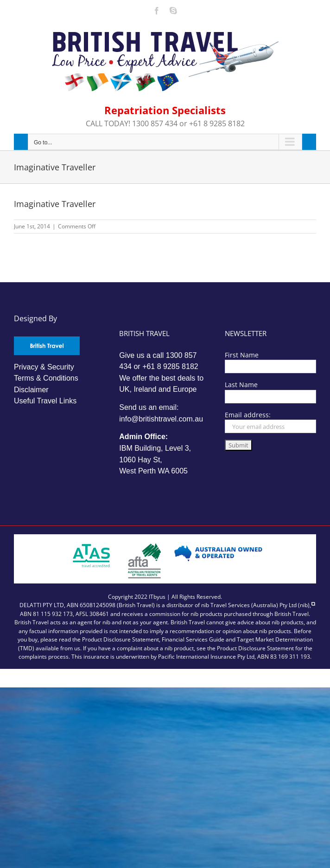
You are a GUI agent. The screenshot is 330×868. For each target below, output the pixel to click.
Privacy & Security (44, 367)
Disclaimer (31, 390)
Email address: (248, 415)
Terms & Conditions (46, 378)
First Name (242, 355)
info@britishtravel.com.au (161, 419)
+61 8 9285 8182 (170, 366)
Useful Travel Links (45, 401)
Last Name (241, 385)
